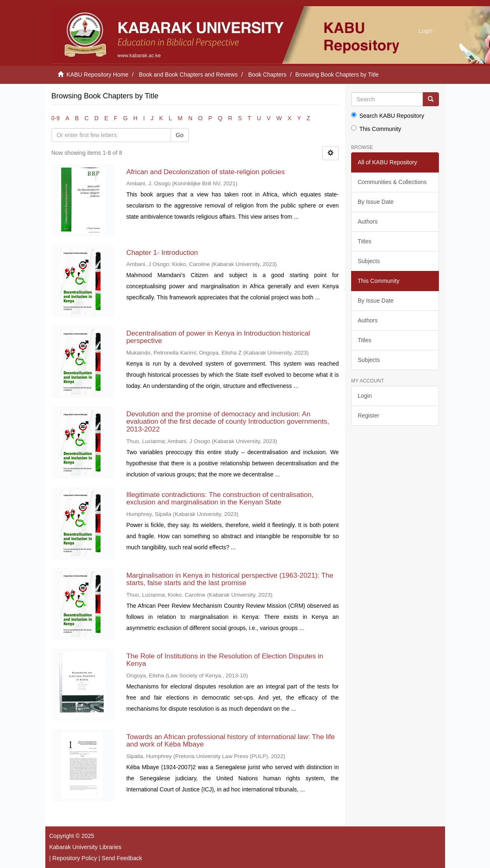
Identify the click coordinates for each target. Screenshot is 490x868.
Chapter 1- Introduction (162, 253)
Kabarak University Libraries (86, 847)
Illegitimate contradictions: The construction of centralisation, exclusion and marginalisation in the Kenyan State (220, 499)
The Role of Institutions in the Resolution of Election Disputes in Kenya (225, 660)
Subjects (369, 261)
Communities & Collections (392, 182)
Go (180, 135)
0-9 (56, 118)
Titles (365, 241)
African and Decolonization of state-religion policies (205, 172)
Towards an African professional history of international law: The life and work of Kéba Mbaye (230, 741)
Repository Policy (75, 858)
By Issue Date (376, 202)
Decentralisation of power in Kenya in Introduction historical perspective (218, 337)
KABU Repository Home (97, 75)
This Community (376, 129)
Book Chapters (267, 75)
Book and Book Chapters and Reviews (188, 75)
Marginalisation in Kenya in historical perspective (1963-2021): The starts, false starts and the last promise (230, 579)
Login (365, 396)
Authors (368, 222)
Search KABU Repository (388, 115)
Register (368, 415)
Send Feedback (122, 858)
